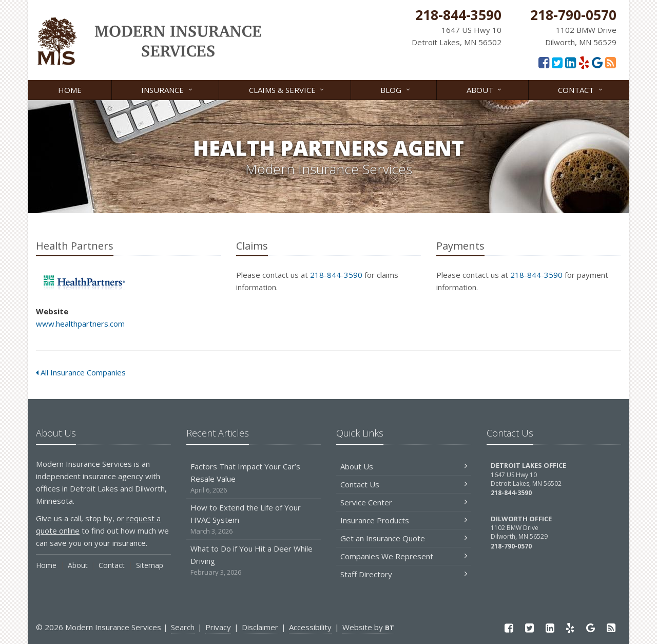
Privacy (218, 627)
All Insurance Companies (81, 372)
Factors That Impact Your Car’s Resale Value (254, 478)
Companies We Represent (404, 556)
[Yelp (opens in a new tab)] (584, 62)
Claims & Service (287, 89)
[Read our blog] (611, 62)
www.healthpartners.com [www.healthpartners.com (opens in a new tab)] (80, 324)
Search (183, 627)
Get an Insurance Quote (404, 538)
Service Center (404, 502)
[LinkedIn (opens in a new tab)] (571, 62)
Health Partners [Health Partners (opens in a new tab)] (82, 283)
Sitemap (150, 565)
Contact (581, 89)
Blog (396, 89)
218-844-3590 (336, 275)
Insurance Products (404, 520)
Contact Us (404, 484)
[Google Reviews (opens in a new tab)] (597, 62)
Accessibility (310, 627)
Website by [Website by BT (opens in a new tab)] (368, 627)
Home (70, 90)
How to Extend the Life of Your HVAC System (254, 519)
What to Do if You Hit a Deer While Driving (254, 561)
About (485, 89)
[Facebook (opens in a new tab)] (544, 62)
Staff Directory (404, 574)
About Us (404, 466)
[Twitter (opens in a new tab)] (557, 62)
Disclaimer (260, 627)
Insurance (167, 89)
